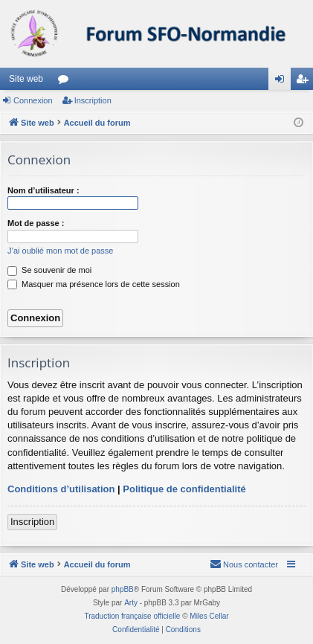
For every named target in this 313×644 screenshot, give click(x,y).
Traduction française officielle (132, 616)
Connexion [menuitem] (283, 82)
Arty (131, 603)
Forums (66, 82)
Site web (26, 79)
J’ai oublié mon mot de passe (60, 251)
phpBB (123, 589)
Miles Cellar (209, 616)
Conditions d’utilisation (61, 489)
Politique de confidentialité (184, 489)
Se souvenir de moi (49, 270)
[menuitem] (244, 564)
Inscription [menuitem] (305, 82)
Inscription (93, 100)
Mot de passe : (36, 223)
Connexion (33, 100)
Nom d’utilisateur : (43, 190)
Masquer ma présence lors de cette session (94, 284)
